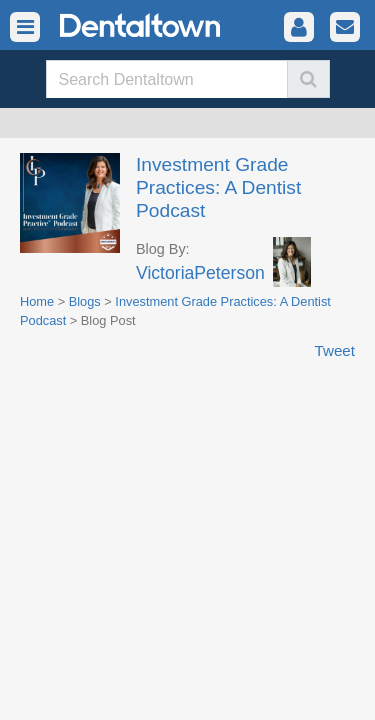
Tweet (334, 350)
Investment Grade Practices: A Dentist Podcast (218, 187)
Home (37, 301)
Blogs (85, 301)
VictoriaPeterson (200, 273)
